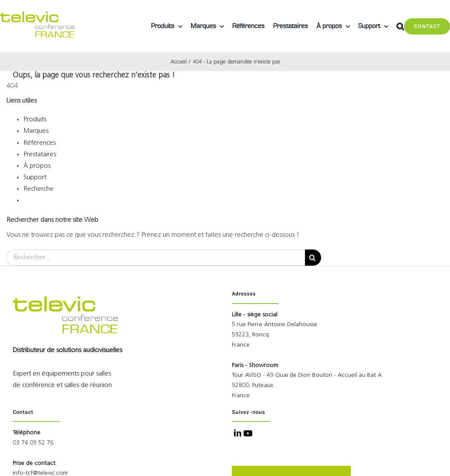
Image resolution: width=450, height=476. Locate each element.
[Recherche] (313, 258)
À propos (37, 166)
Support (35, 178)
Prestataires (40, 155)
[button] (400, 26)
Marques (36, 131)
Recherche (38, 189)
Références (40, 143)
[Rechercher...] (156, 258)
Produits (35, 120)
